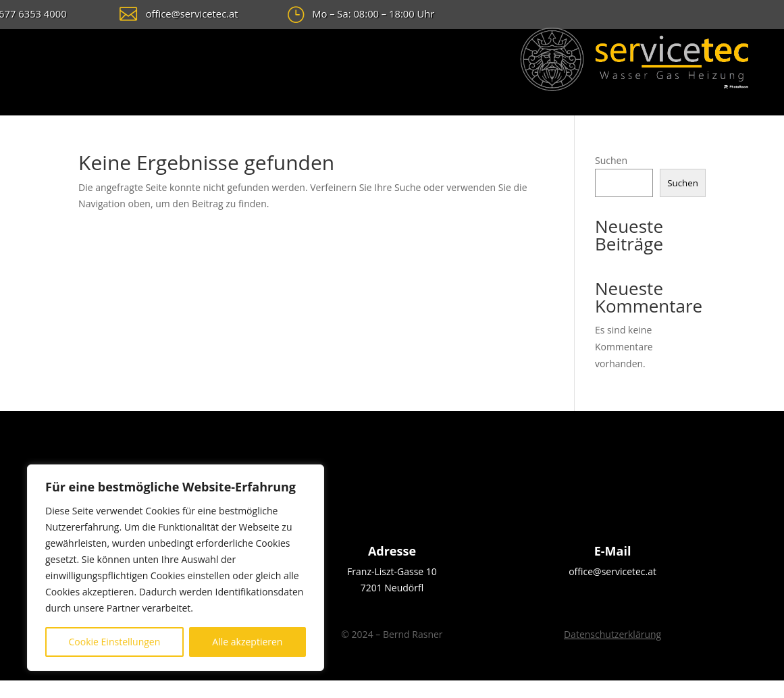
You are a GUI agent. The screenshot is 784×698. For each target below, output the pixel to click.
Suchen (611, 160)
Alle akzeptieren (247, 642)
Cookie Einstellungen (115, 642)
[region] (176, 568)
